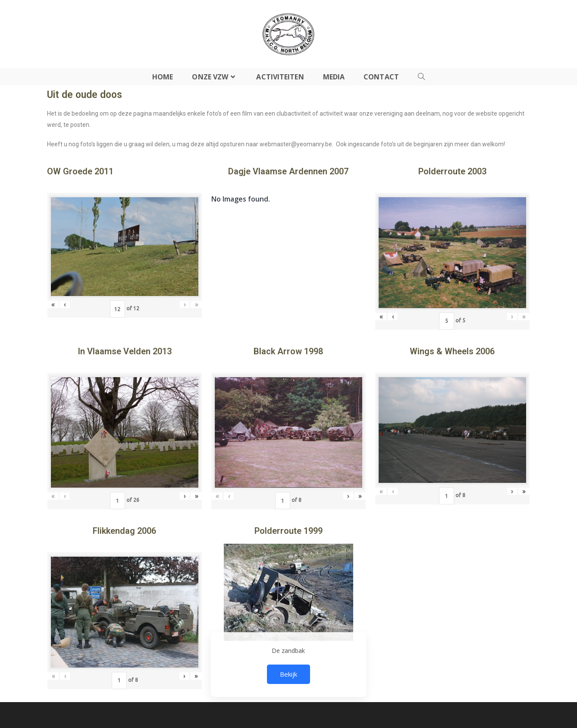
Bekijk (288, 674)
